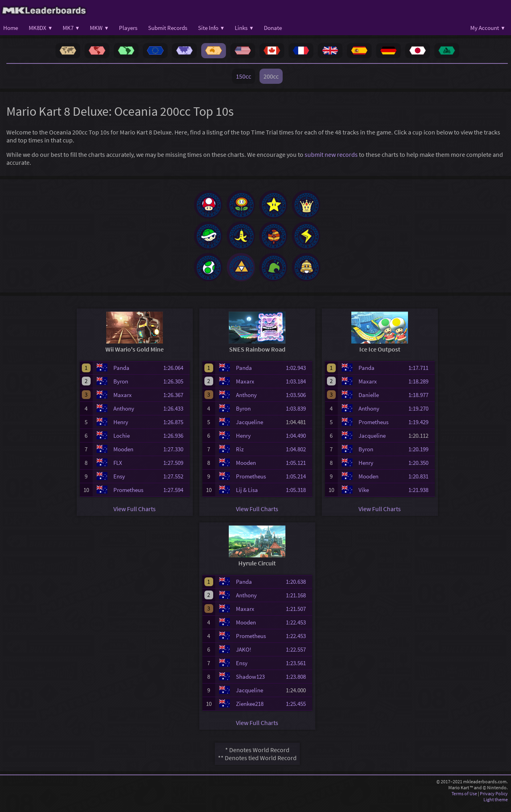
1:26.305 (176, 388)
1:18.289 (421, 388)
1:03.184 (298, 388)
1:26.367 (176, 401)
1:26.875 (176, 428)
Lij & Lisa (247, 496)
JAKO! (244, 656)
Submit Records (168, 28)
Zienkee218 (250, 710)
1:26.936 (176, 442)
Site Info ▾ (211, 28)
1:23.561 (298, 669)
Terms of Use (464, 800)
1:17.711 (421, 374)
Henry (121, 428)
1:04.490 (298, 442)
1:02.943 (298, 374)
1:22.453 (298, 629)
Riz (240, 455)
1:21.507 (298, 615)
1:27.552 (176, 483)
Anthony (124, 415)
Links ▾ (244, 28)
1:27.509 (176, 469)
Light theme (496, 806)
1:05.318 (298, 496)
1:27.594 (176, 496)
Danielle (369, 401)
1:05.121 (298, 469)
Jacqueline (250, 428)
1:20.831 (421, 483)
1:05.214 (298, 483)
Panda (121, 374)
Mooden (123, 455)
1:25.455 (298, 710)
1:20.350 (421, 469)
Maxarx (123, 401)
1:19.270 (421, 415)
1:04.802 (298, 455)
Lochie (122, 442)
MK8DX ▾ (40, 28)
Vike (364, 496)
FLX (118, 469)
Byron (121, 388)
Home (11, 28)
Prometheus (128, 496)
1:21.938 (421, 496)
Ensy (119, 483)
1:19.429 (421, 428)
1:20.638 (298, 588)
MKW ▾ (99, 28)
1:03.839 (298, 415)
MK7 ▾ (71, 28)
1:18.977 (421, 401)
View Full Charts (135, 515)
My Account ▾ (487, 28)
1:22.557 (298, 656)
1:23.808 (298, 683)
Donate (273, 28)
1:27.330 (176, 455)
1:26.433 (176, 415)
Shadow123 (250, 683)
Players (128, 28)
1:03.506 (298, 401)
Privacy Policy (494, 800)
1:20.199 (421, 455)
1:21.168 (298, 602)
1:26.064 (176, 374)
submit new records (331, 154)
